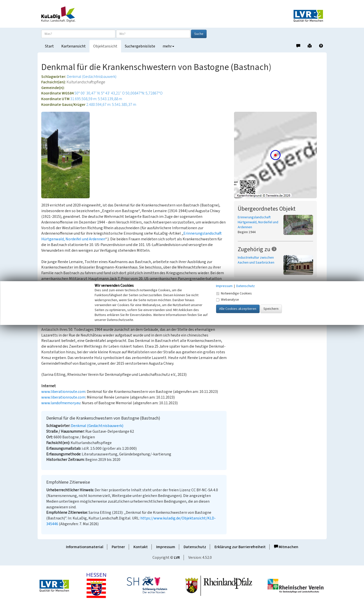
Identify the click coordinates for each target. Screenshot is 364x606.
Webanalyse (227, 300)
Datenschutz (195, 547)
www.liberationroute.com (63, 392)
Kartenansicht (74, 46)
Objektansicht (105, 46)
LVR (177, 558)
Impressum (166, 547)
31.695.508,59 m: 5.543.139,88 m (96, 99)
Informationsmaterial (85, 547)
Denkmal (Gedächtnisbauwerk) (92, 77)
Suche (199, 34)
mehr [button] (168, 46)
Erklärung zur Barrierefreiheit (240, 547)
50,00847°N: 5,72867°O (144, 93)
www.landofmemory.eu (61, 403)
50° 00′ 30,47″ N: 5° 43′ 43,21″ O (100, 93)
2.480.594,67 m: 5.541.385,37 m (111, 105)
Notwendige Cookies (234, 293)
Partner (118, 547)
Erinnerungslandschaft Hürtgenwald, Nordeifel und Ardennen (258, 222)
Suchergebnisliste (140, 46)
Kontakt (141, 547)
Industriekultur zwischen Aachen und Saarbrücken (256, 260)
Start (49, 46)
